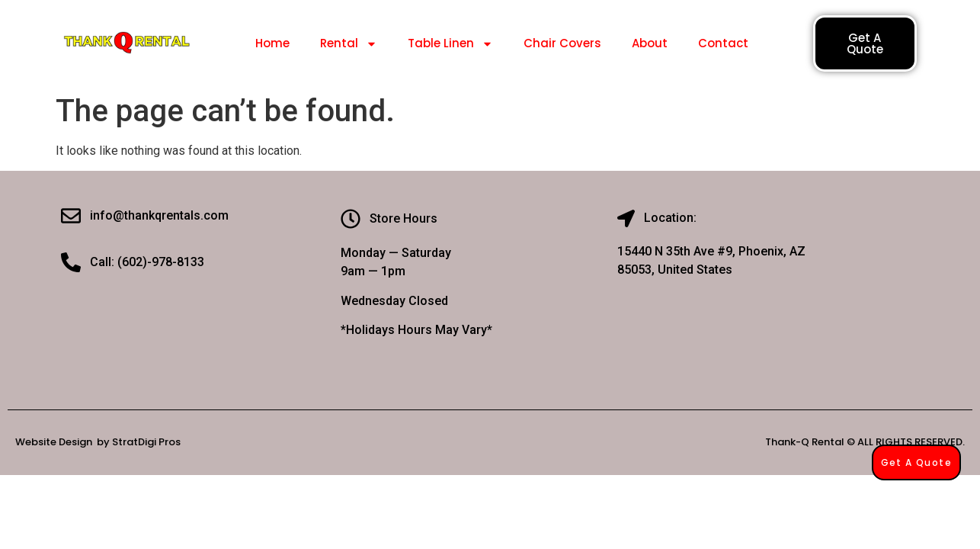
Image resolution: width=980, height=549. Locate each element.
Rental (349, 44)
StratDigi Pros (146, 442)
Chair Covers (562, 43)
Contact (723, 43)
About (650, 43)
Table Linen (450, 44)
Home (272, 43)
